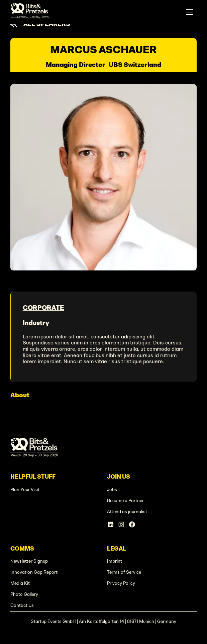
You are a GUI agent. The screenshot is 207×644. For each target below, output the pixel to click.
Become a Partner (125, 501)
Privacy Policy (121, 583)
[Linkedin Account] (111, 524)
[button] (189, 12)
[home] (29, 12)
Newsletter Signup (29, 561)
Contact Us (22, 605)
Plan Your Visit (25, 490)
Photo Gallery (24, 594)
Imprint (115, 561)
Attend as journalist (127, 512)
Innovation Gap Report (34, 572)
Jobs (112, 490)
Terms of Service (124, 572)
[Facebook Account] (132, 524)
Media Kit (20, 583)
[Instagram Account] (121, 524)
